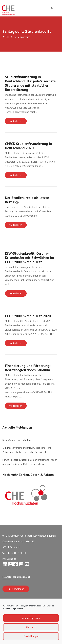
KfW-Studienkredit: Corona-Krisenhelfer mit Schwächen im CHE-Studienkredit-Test (29, 258)
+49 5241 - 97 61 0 (14, 553)
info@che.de (9, 559)
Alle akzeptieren (31, 618)
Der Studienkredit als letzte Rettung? (27, 200)
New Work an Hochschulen (17, 440)
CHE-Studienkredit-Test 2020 (28, 316)
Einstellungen (31, 636)
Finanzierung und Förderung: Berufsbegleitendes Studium (28, 368)
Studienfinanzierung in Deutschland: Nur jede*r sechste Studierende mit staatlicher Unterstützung (30, 83)
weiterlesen (16, 121)
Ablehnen (31, 627)
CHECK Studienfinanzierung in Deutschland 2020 (28, 146)
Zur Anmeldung (16, 589)
